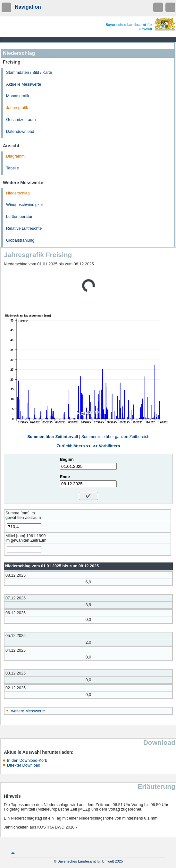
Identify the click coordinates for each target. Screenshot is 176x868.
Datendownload (20, 132)
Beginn (67, 460)
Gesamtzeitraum (21, 120)
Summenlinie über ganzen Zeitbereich (115, 437)
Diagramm (15, 156)
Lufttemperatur (19, 217)
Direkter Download (24, 765)
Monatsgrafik (18, 96)
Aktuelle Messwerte (24, 84)
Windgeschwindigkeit (25, 205)
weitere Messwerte (28, 711)
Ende (65, 477)
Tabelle (13, 168)
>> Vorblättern (106, 446)
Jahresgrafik (17, 108)
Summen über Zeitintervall (53, 437)
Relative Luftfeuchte (24, 228)
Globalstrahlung (20, 240)
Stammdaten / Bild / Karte (29, 73)
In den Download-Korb (27, 761)
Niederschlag (18, 193)
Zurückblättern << (74, 446)
